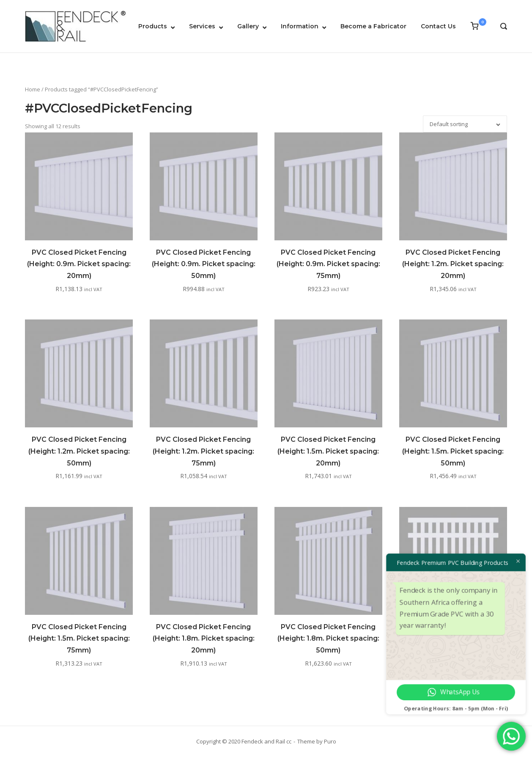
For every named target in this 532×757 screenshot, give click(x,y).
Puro (330, 741)
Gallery (248, 26)
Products (153, 26)
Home (33, 89)
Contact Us (438, 26)
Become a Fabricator (373, 26)
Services (202, 26)
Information (300, 26)
